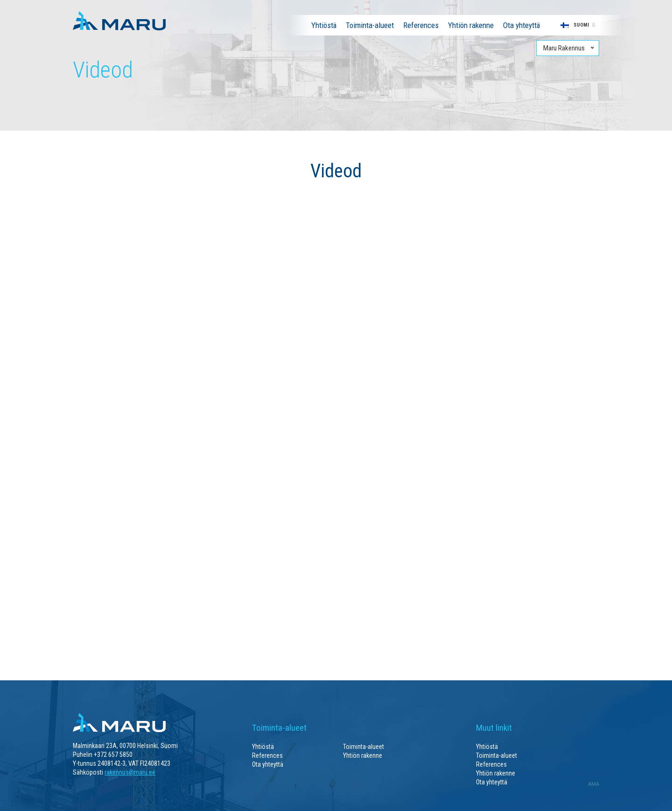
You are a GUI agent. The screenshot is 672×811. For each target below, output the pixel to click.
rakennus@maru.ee (130, 772)
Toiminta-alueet (370, 25)
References (421, 25)
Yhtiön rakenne (471, 25)
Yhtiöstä (324, 25)
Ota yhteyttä (521, 25)
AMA (594, 784)
